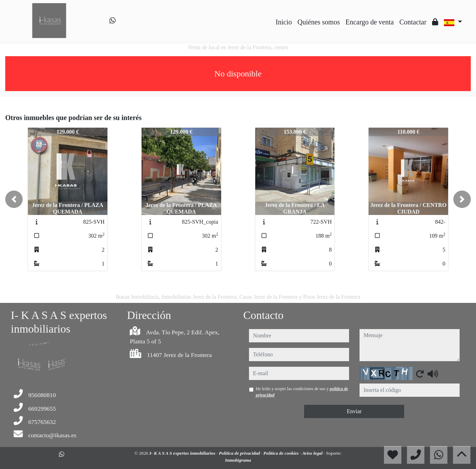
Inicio (284, 22)
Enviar (354, 411)
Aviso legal (313, 453)
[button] (14, 199)
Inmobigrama (238, 460)
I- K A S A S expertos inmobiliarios (183, 453)
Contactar (413, 22)
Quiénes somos (319, 22)
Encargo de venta (370, 22)
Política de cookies (281, 453)
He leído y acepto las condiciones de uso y (302, 392)
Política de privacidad (240, 453)
